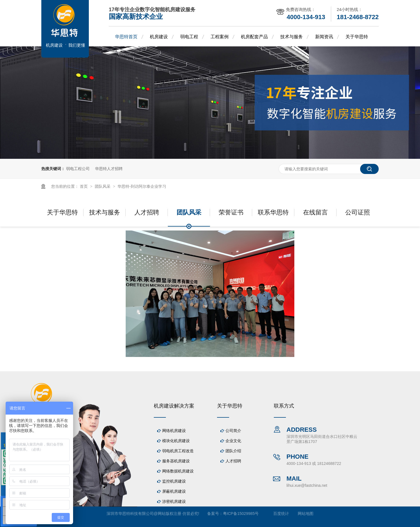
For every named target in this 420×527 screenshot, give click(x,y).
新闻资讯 (324, 37)
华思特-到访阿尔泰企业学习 (142, 186)
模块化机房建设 (176, 441)
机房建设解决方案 (174, 406)
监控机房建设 (174, 481)
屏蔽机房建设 (174, 491)
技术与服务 (292, 37)
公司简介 (233, 431)
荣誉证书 (231, 212)
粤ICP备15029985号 (241, 514)
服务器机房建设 (176, 461)
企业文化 (233, 441)
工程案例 (220, 37)
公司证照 (358, 212)
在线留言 (315, 212)
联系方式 (284, 406)
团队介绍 (233, 451)
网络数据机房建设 (178, 471)
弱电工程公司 (78, 169)
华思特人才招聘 (109, 169)
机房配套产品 (254, 37)
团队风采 (103, 186)
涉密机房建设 (174, 501)
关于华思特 (357, 37)
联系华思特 (273, 212)
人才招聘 (147, 212)
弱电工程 (189, 37)
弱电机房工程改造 (178, 451)
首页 (84, 186)
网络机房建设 (174, 431)
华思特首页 (126, 37)
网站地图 (306, 514)
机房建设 (159, 37)
